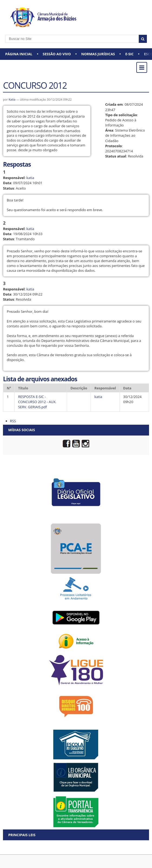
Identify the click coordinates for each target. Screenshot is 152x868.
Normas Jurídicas (98, 54)
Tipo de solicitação (121, 115)
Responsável (14, 178)
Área (109, 130)
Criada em (114, 104)
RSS (13, 421)
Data (7, 183)
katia (30, 178)
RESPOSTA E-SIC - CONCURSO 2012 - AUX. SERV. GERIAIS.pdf (37, 402)
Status (9, 188)
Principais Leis (22, 835)
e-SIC (129, 54)
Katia (12, 99)
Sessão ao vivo (57, 54)
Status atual (116, 156)
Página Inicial (19, 54)
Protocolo (114, 146)
